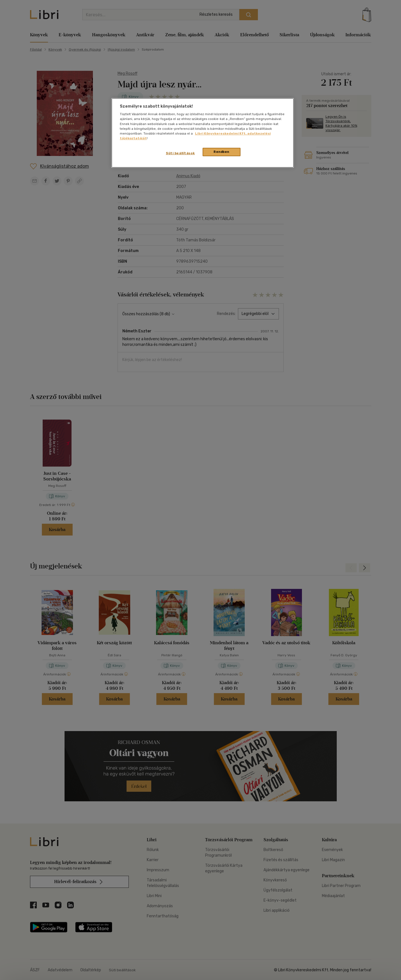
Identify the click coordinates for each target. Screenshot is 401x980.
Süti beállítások (180, 153)
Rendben (221, 152)
